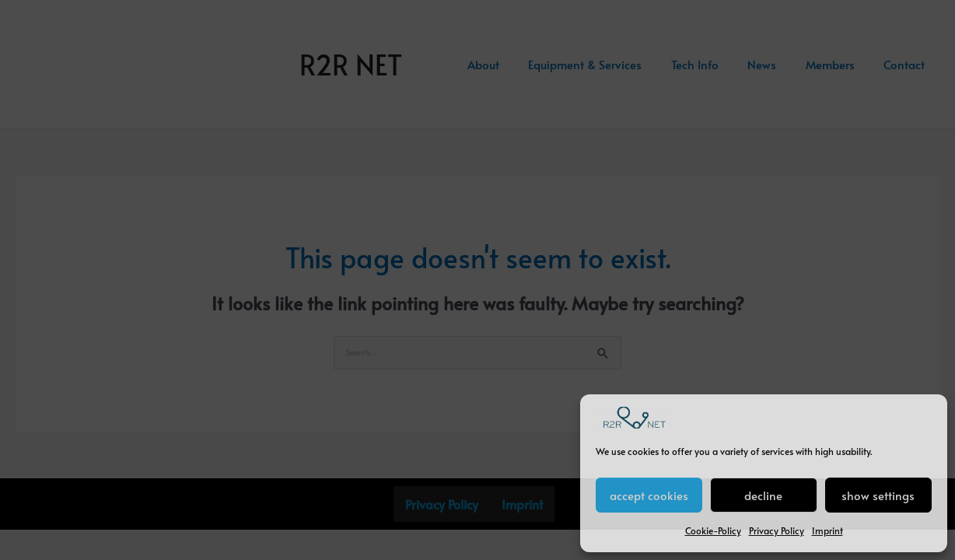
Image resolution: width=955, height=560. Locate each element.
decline (763, 495)
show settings (878, 495)
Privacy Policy (777, 530)
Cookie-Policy (713, 530)
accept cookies (649, 495)
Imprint (827, 530)
